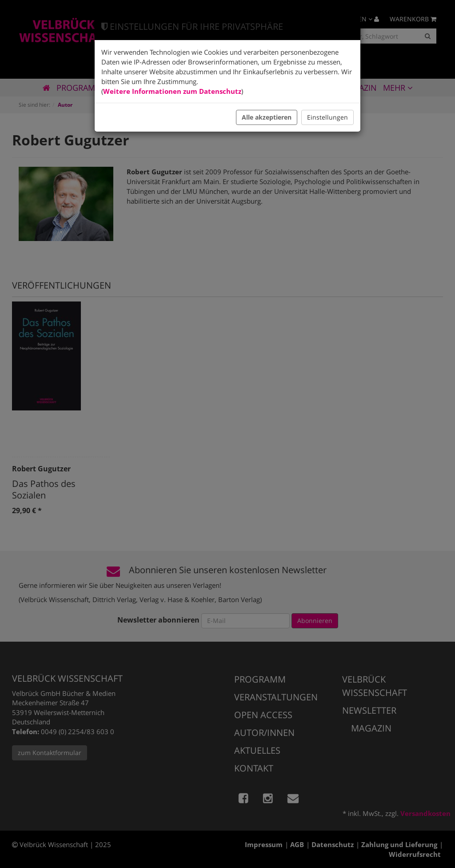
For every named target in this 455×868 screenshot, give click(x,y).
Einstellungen (327, 117)
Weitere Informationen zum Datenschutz (172, 91)
